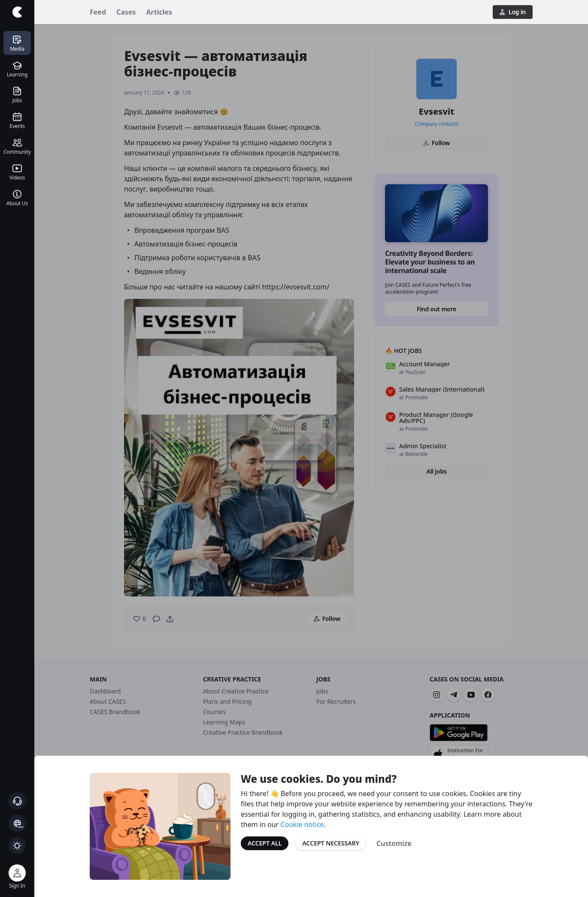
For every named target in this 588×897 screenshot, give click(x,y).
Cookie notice (302, 824)
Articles (159, 12)
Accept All (265, 843)
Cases (126, 12)
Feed (98, 12)
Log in (513, 12)
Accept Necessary (331, 843)
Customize (394, 843)
